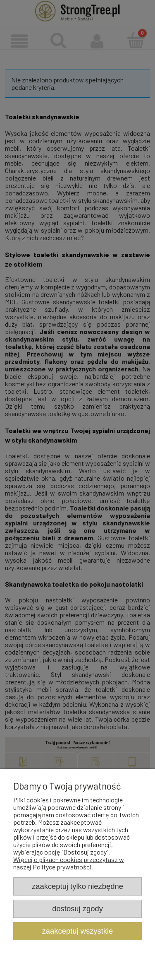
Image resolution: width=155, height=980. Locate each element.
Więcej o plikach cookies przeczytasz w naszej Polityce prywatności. (69, 863)
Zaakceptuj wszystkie (78, 931)
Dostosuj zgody (77, 909)
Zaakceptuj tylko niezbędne (77, 886)
